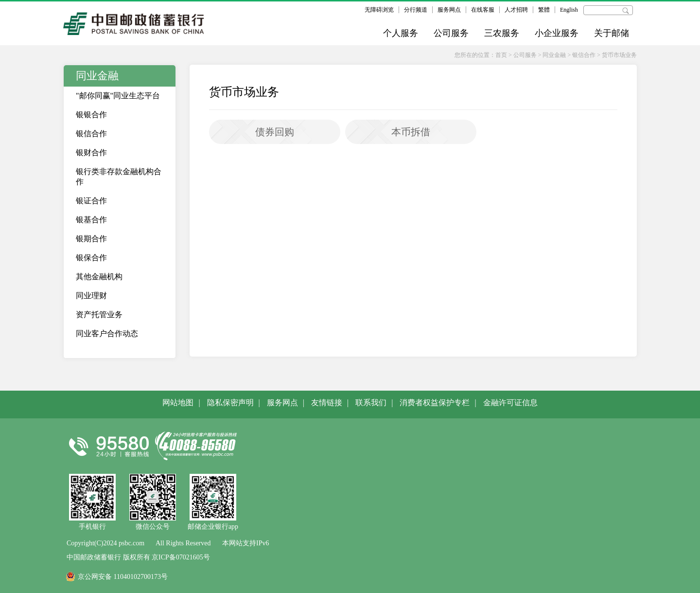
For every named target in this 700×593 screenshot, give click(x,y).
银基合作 (91, 220)
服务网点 (449, 10)
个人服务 (401, 33)
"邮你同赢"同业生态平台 (118, 96)
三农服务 (502, 33)
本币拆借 (411, 132)
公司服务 (451, 33)
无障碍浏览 (379, 10)
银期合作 (91, 239)
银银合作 (91, 115)
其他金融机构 (99, 277)
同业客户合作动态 (107, 333)
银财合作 (91, 153)
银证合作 (91, 201)
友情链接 (327, 403)
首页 (501, 55)
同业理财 (91, 296)
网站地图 (178, 403)
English (569, 10)
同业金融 (554, 55)
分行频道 (416, 10)
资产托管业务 (99, 314)
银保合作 (91, 258)
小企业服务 (557, 33)
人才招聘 (516, 10)
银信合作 (584, 55)
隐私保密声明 (230, 403)
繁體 (544, 10)
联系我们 (371, 403)
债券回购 (275, 132)
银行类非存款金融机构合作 (119, 177)
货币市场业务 (619, 55)
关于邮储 (612, 33)
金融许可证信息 (510, 403)
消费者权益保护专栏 (435, 403)
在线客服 (483, 10)
